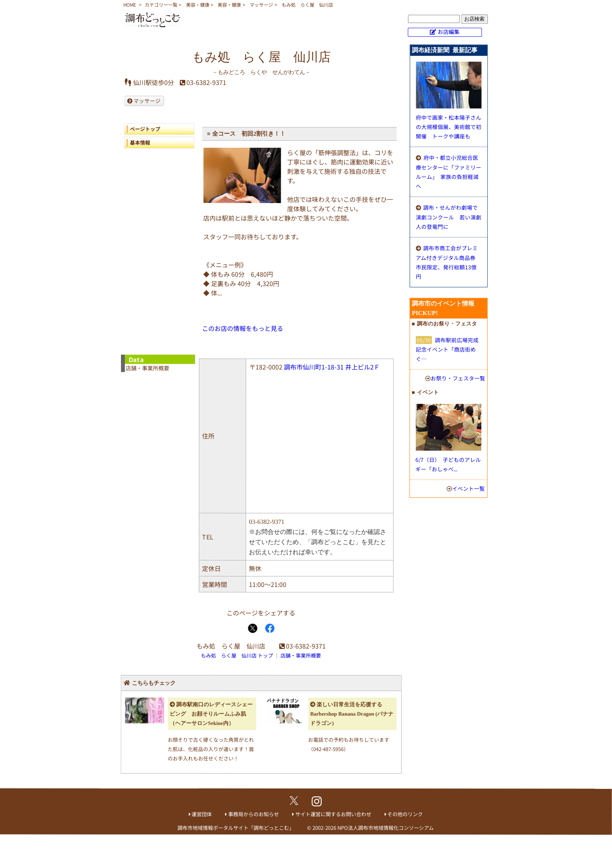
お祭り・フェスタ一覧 (458, 378)
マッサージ (261, 4)
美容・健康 (198, 4)
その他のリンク (405, 814)
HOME (130, 4)
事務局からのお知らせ (254, 814)
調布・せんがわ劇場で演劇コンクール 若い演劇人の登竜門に (449, 217)
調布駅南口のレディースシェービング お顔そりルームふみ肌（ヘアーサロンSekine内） (211, 714)
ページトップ (145, 129)
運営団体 (202, 814)
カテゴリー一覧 (161, 4)
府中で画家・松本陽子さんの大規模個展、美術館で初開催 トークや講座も (449, 127)
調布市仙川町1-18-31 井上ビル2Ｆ (332, 367)
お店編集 (449, 32)
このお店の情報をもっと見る (243, 328)
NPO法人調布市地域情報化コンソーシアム (386, 828)
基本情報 (140, 142)
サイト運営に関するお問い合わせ (333, 814)
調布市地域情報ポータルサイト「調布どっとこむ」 (236, 828)
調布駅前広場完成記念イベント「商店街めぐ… (447, 349)
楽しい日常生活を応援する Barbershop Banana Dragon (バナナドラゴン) (352, 714)
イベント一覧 (468, 488)
